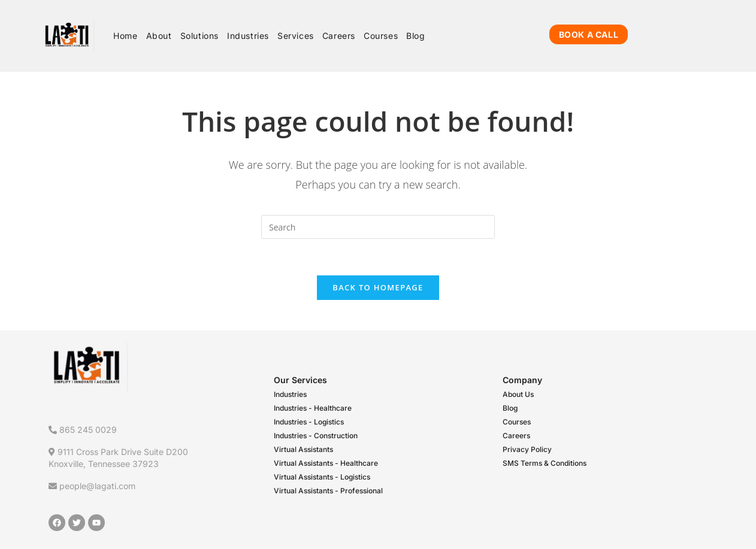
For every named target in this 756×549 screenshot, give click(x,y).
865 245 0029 (83, 430)
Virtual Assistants (303, 449)
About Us (518, 394)
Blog (510, 408)
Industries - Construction (316, 436)
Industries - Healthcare (313, 408)
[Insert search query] (378, 227)
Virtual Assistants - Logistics (322, 477)
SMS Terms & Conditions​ (545, 463)
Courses (517, 422)
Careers (516, 436)
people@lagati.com (92, 486)
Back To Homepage (378, 287)
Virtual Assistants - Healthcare (326, 463)
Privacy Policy (527, 449)
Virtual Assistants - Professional (328, 491)
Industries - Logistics (309, 422)
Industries (290, 394)
